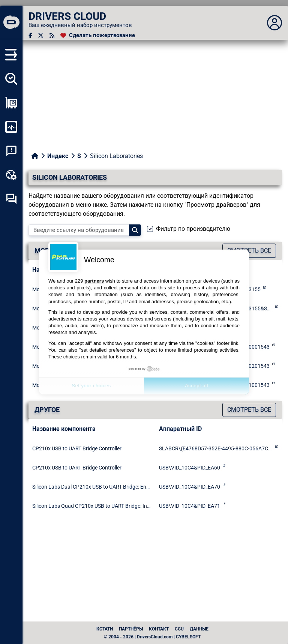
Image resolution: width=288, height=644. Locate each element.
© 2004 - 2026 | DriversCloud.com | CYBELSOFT (152, 637)
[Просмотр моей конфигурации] (11, 103)
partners (94, 281)
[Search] (135, 230)
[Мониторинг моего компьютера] (11, 127)
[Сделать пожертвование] (98, 35)
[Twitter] (41, 35)
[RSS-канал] (52, 35)
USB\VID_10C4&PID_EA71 (190, 506)
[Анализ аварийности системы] (11, 151)
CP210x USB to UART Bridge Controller (77, 448)
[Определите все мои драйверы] (11, 79)
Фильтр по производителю (193, 229)
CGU (179, 629)
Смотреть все (249, 410)
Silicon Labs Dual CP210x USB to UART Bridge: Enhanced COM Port (92, 487)
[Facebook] (30, 35)
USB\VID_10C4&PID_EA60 (190, 468)
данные (199, 629)
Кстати (105, 629)
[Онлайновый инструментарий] (11, 175)
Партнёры (131, 629)
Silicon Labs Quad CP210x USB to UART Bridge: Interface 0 (92, 506)
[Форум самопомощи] (11, 199)
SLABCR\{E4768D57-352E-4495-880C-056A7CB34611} (216, 448)
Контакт (159, 629)
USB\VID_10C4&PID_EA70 (190, 487)
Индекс (58, 156)
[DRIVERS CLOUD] (11, 23)
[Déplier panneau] (274, 23)
